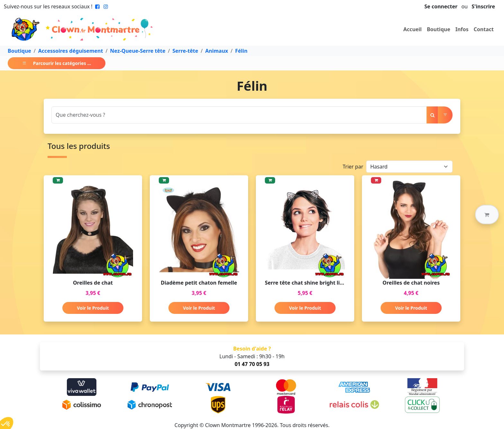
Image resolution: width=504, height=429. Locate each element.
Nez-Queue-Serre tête (138, 51)
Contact (484, 29)
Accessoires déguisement (71, 51)
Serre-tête (185, 51)
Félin (241, 51)
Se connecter (441, 6)
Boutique (439, 29)
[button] (487, 214)
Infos (462, 29)
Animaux (216, 51)
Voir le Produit (93, 308)
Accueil (413, 29)
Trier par (353, 167)
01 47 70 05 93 (252, 364)
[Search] (239, 115)
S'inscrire (483, 6)
